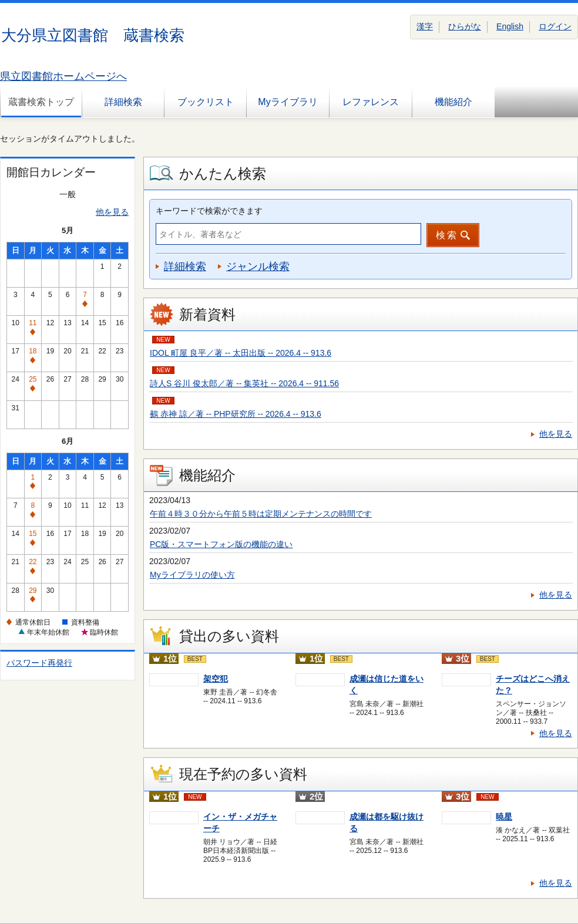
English (510, 26)
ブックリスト (206, 102)
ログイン (555, 26)
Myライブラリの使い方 (192, 575)
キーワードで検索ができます (209, 211)
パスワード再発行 (39, 663)
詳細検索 (123, 102)
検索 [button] (447, 235)
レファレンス (371, 102)
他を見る (112, 212)
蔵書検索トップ (41, 102)
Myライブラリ (288, 102)
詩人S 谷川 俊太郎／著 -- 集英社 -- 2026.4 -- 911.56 (244, 383)
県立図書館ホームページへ (63, 76)
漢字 (425, 26)
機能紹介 (453, 102)
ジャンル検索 (258, 267)
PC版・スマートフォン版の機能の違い (221, 544)
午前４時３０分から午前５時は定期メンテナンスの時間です (261, 514)
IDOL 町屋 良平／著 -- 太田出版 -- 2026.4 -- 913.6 (241, 353)
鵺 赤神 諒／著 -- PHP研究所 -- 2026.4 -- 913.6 (236, 414)
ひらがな (465, 26)
